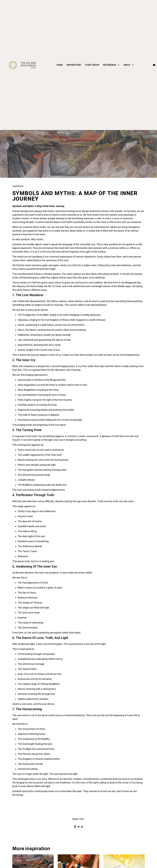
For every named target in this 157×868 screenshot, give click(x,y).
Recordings (111, 65)
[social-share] (75, 826)
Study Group (92, 65)
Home (60, 65)
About (129, 65)
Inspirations (74, 65)
